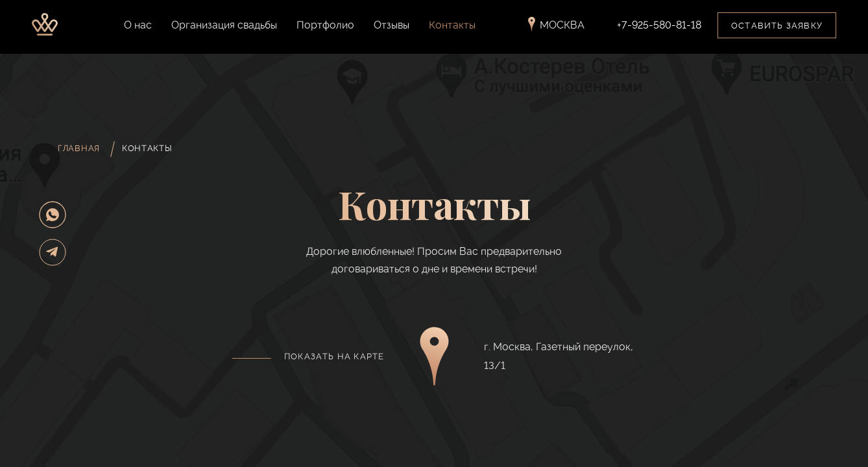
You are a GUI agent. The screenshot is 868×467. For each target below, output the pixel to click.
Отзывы (392, 30)
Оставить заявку (777, 30)
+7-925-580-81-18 (659, 30)
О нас (138, 30)
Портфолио (325, 30)
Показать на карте (334, 356)
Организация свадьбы (224, 30)
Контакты (452, 30)
